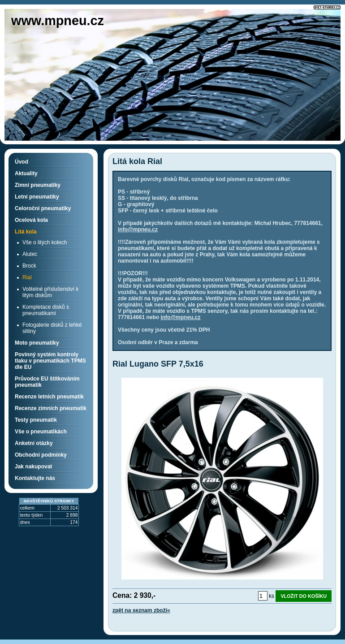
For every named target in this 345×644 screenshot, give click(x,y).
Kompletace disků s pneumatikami (46, 310)
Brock (29, 266)
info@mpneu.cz (138, 229)
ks (272, 596)
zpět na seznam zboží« (141, 610)
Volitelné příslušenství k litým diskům (50, 292)
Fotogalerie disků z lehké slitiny (52, 328)
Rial (27, 277)
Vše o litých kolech (45, 242)
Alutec (30, 254)
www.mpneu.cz (58, 21)
